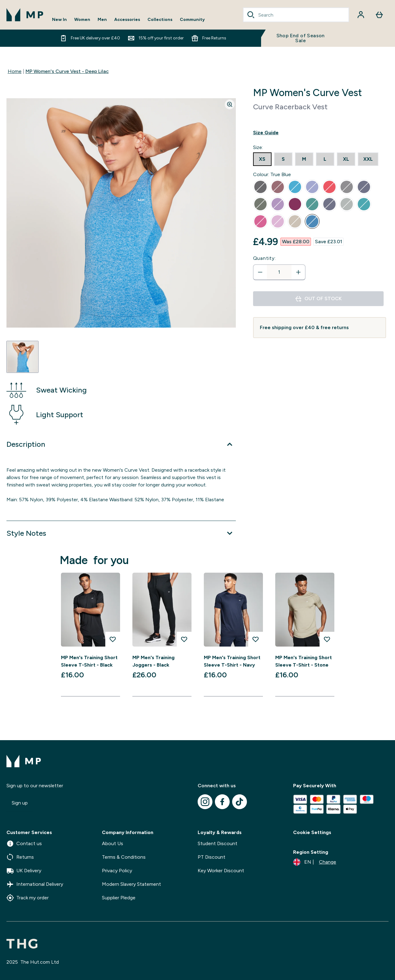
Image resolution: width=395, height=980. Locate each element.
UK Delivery (24, 871)
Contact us (24, 844)
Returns (20, 857)
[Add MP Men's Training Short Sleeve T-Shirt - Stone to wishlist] (327, 639)
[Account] (361, 15)
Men (102, 20)
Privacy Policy (117, 871)
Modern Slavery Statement (131, 884)
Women (82, 20)
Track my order (28, 898)
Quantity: (264, 258)
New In (59, 20)
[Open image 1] (22, 357)
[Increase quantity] (298, 272)
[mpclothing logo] (25, 15)
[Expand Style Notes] (121, 533)
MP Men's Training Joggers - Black (153, 661)
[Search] (251, 15)
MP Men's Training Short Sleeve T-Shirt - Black (89, 661)
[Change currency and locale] (315, 862)
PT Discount (212, 857)
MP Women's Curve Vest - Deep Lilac (67, 71)
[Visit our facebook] (222, 802)
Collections (160, 20)
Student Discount (218, 843)
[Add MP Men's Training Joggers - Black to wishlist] (184, 639)
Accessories (127, 20)
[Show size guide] (320, 133)
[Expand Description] (121, 444)
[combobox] (296, 15)
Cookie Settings (312, 832)
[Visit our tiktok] (240, 802)
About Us (113, 843)
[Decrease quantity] (260, 272)
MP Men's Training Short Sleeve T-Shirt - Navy (232, 661)
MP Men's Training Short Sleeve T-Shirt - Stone (304, 661)
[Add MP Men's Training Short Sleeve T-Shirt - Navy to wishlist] (256, 639)
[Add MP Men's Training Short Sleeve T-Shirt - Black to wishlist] (113, 639)
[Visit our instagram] (205, 802)
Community (192, 20)
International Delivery (35, 884)
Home (15, 71)
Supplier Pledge (119, 898)
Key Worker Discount (221, 871)
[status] (279, 272)
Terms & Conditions (124, 857)
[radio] (262, 159)
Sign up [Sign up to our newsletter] (20, 803)
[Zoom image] (230, 104)
